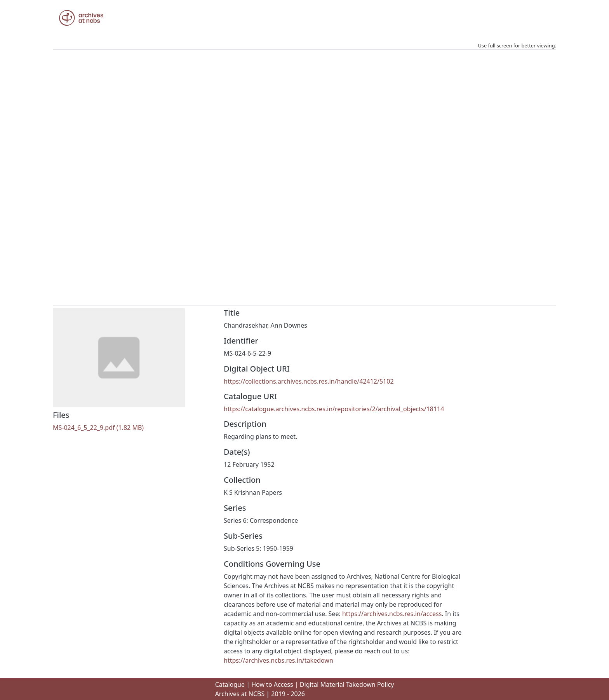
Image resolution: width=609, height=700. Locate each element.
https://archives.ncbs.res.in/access (392, 614)
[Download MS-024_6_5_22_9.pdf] (98, 428)
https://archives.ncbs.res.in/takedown (278, 660)
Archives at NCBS (240, 694)
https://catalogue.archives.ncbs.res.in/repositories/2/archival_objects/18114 (334, 409)
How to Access (272, 684)
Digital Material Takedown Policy (347, 684)
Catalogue (230, 684)
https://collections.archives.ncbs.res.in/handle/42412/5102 (309, 381)
